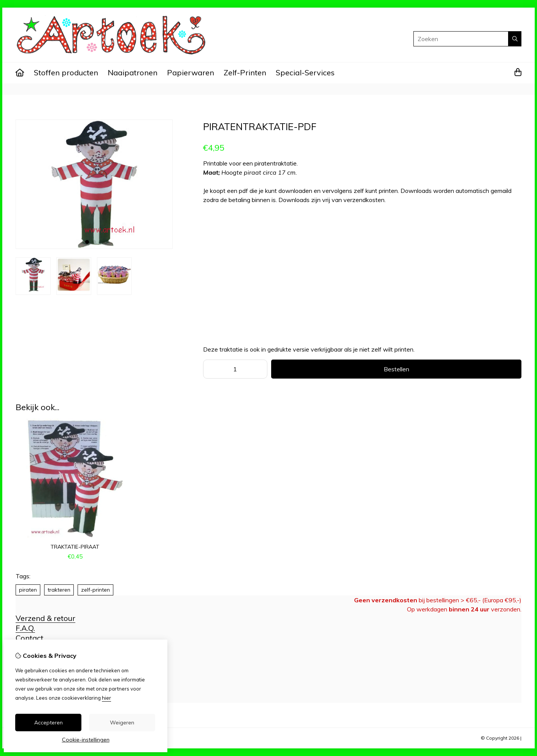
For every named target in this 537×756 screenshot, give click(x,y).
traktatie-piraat (75, 547)
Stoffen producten (66, 72)
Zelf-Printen (245, 72)
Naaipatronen (133, 72)
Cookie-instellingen (86, 740)
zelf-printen (95, 590)
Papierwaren (191, 72)
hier (106, 698)
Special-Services (305, 72)
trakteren (59, 590)
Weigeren (122, 723)
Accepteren (48, 723)
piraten (28, 590)
